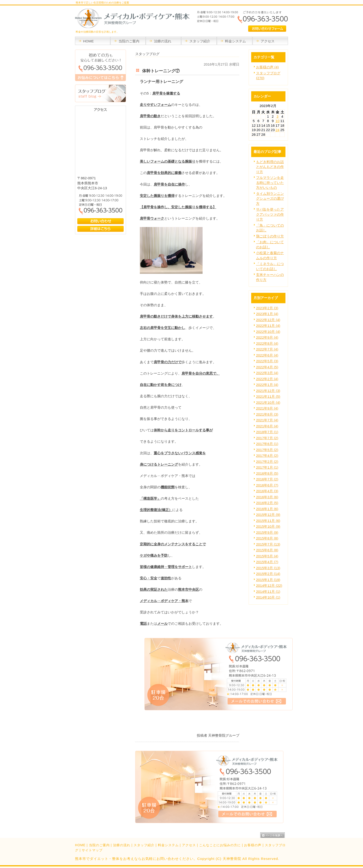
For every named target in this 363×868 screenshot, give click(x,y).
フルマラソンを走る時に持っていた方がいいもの (270, 183)
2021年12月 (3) (268, 391)
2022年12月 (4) (268, 320)
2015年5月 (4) (267, 556)
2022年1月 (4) (267, 385)
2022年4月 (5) (267, 367)
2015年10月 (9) (268, 526)
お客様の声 (253, 845)
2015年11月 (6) (268, 521)
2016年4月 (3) (267, 491)
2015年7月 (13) (268, 544)
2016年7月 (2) (267, 479)
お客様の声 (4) (267, 67)
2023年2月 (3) (267, 308)
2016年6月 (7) (267, 485)
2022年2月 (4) (267, 379)
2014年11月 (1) (268, 592)
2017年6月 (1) (267, 444)
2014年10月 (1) (268, 597)
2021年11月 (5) (268, 396)
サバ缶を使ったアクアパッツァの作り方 (270, 214)
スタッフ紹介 (144, 845)
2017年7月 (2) (267, 438)
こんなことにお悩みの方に (220, 845)
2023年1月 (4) (267, 314)
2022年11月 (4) (268, 326)
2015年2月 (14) (268, 574)
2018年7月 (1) (267, 432)
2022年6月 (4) (267, 355)
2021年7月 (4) (267, 420)
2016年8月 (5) (267, 473)
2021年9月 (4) (267, 408)
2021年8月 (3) (267, 414)
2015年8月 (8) (267, 538)
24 (277, 130)
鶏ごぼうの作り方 (270, 236)
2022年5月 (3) (267, 361)
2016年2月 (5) (267, 503)
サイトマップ (92, 850)
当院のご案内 (99, 845)
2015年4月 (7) (267, 562)
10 (277, 121)
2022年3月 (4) (267, 373)
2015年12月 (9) (268, 515)
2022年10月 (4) (268, 332)
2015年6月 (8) (267, 550)
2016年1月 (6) (267, 509)
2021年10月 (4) (268, 402)
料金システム (168, 845)
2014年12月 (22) (269, 586)
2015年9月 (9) (267, 532)
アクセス (189, 845)
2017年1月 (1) (267, 467)
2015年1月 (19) (268, 580)
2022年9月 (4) (267, 337)
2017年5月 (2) (267, 450)
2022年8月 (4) (267, 343)
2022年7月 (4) (267, 349)
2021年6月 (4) (267, 426)
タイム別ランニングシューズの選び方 (270, 199)
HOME (80, 845)
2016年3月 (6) (267, 497)
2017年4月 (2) (267, 456)
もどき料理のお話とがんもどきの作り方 (270, 167)
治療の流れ (122, 845)
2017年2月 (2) (267, 462)
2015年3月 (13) (268, 568)
